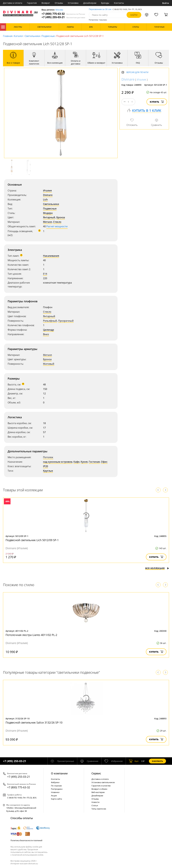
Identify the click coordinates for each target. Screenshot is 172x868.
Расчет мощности (57, 226)
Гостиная (94, 462)
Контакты (119, 3)
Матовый (49, 364)
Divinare (48, 195)
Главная (8, 36)
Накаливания (51, 256)
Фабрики (55, 782)
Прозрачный (66, 321)
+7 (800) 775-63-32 (63, 14)
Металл (47, 222)
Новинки (55, 792)
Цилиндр (49, 330)
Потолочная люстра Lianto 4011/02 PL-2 (31, 635)
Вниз (46, 334)
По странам (56, 786)
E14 (45, 274)
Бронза (61, 217)
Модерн (48, 213)
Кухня (84, 462)
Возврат (46, 3)
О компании (59, 773)
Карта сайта (56, 799)
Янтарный (49, 217)
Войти (166, 3)
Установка (73, 3)
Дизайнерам (90, 3)
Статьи (95, 805)
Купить (157, 102)
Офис (104, 462)
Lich (45, 200)
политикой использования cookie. (28, 855)
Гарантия (32, 3)
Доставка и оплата (13, 3)
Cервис (96, 773)
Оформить (157, 761)
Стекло (57, 222)
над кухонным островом (58, 462)
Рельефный (50, 321)
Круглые (48, 471)
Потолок (48, 457)
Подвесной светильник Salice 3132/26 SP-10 (34, 722)
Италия (47, 191)
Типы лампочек (99, 809)
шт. (134, 761)
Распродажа (57, 789)
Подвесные (48, 36)
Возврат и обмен (99, 789)
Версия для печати (137, 72)
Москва (59, 10)
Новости (95, 802)
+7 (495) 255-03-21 (63, 17)
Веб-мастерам (98, 792)
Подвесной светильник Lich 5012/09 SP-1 (32, 540)
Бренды (105, 3)
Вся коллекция (157, 568)
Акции (54, 796)
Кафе (76, 462)
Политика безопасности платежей (26, 840)
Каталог (3, 27)
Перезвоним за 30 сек (100, 9)
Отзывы (59, 3)
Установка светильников (103, 782)
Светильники (32, 36)
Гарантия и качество (101, 786)
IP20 (46, 466)
